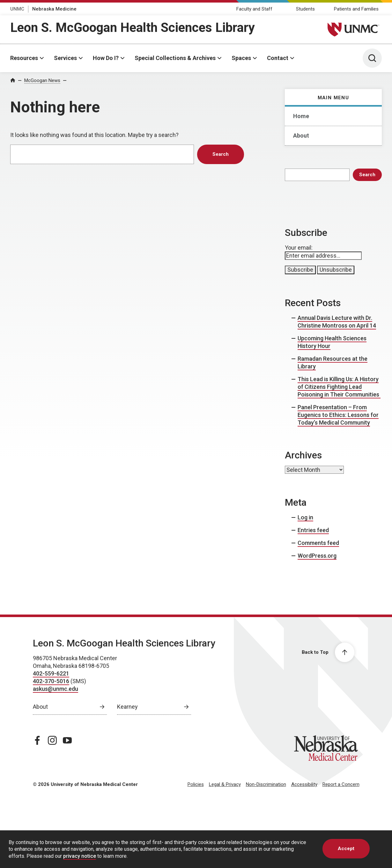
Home (301, 116)
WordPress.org (317, 556)
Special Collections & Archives (175, 58)
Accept (346, 849)
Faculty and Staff (254, 9)
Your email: (299, 248)
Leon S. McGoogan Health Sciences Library (133, 28)
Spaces (241, 58)
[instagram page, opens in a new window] (52, 740)
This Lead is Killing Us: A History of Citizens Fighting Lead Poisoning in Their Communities (339, 387)
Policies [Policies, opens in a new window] (196, 784)
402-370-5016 (51, 681)
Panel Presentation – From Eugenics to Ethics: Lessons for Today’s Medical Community (338, 415)
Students (305, 9)
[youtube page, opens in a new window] (67, 740)
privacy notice (80, 856)
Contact (278, 58)
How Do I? (106, 58)
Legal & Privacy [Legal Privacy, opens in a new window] (225, 784)
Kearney (127, 707)
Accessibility (304, 784)
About (301, 136)
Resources (24, 58)
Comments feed (318, 543)
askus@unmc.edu (55, 689)
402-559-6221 (51, 673)
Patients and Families (356, 9)
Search (367, 175)
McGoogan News (42, 80)
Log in (305, 517)
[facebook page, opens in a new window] (37, 740)
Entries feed (313, 530)
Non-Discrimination (266, 784)
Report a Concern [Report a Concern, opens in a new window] (341, 784)
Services (65, 58)
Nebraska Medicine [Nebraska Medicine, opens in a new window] (54, 9)
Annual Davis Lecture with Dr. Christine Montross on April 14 (337, 322)
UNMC (17, 9)
